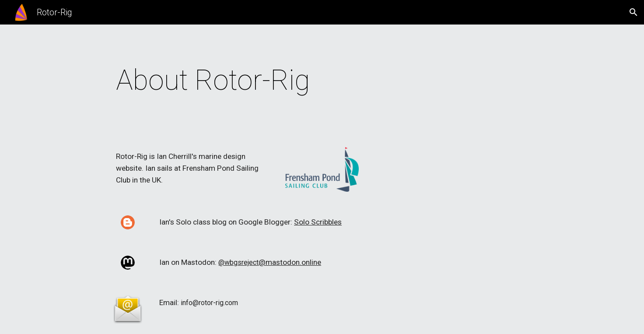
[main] (279, 81)
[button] (633, 12)
